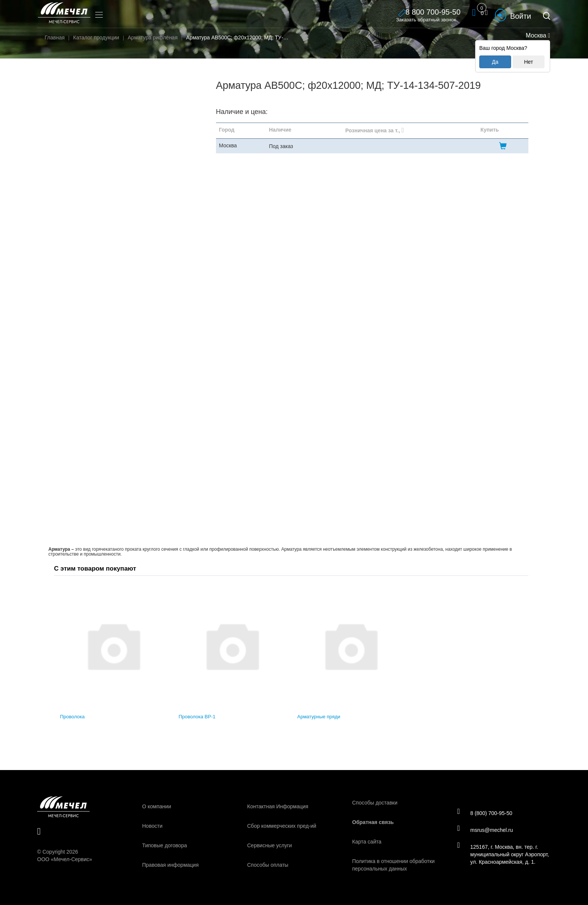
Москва (537, 35)
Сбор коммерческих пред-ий (282, 826)
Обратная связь (373, 822)
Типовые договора (164, 845)
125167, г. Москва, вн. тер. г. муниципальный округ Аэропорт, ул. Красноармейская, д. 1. (503, 854)
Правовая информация (170, 865)
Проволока (72, 717)
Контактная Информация (278, 806)
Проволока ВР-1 (197, 717)
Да (495, 62)
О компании (157, 806)
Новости (152, 826)
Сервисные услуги (269, 845)
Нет (528, 62)
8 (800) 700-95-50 (485, 813)
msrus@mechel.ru (485, 830)
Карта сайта (367, 842)
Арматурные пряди (319, 717)
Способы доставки (375, 803)
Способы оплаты (268, 865)
